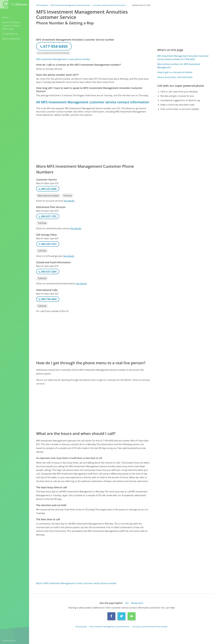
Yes (127, 603)
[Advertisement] (93, 140)
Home (5, 17)
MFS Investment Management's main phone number (63, 59)
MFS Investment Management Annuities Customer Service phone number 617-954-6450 (183, 58)
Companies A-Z (10, 34)
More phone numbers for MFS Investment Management (179, 66)
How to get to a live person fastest (175, 72)
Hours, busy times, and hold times (175, 77)
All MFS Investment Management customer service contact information (93, 102)
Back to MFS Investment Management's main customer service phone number (76, 583)
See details (69, 201)
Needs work (137, 603)
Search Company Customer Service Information (11, 26)
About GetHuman (11, 39)
